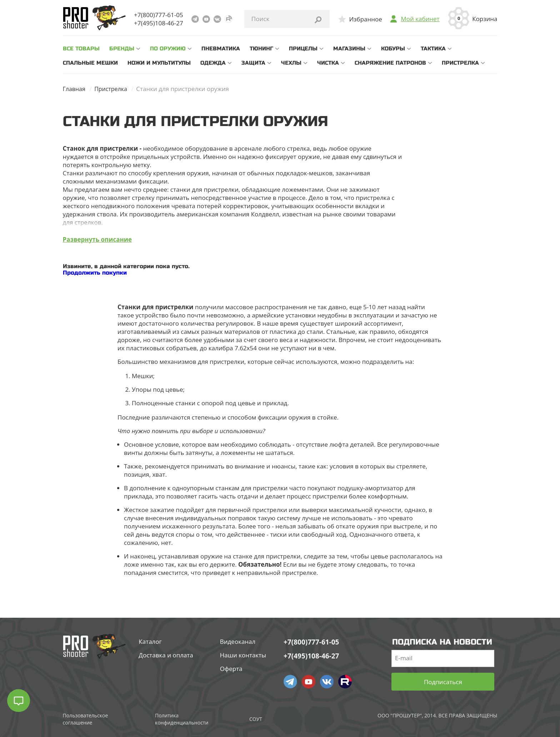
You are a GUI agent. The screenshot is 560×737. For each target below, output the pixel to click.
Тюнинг (261, 49)
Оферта (231, 669)
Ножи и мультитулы (159, 63)
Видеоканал (238, 641)
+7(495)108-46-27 (159, 23)
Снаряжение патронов (390, 63)
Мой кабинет (420, 19)
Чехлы (291, 63)
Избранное (365, 19)
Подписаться (443, 681)
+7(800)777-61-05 (159, 15)
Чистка (328, 63)
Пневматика (221, 49)
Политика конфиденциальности (182, 719)
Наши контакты (243, 655)
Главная (75, 89)
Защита (253, 63)
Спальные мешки (90, 63)
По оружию (168, 49)
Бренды (122, 49)
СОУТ (256, 719)
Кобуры (393, 49)
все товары (81, 49)
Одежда (213, 63)
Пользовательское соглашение (86, 719)
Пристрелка (460, 63)
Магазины (349, 49)
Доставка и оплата (166, 655)
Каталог (150, 641)
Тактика (433, 49)
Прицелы (303, 49)
